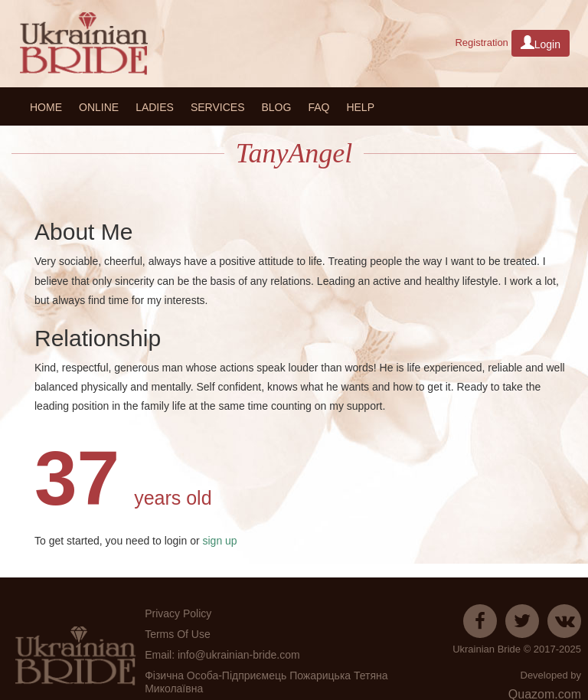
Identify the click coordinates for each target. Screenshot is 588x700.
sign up (219, 541)
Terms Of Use (178, 634)
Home (46, 107)
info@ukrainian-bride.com (239, 655)
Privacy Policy (178, 613)
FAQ (318, 107)
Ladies (155, 107)
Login (541, 43)
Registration (481, 43)
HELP (360, 107)
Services (218, 107)
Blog (276, 107)
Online (99, 107)
